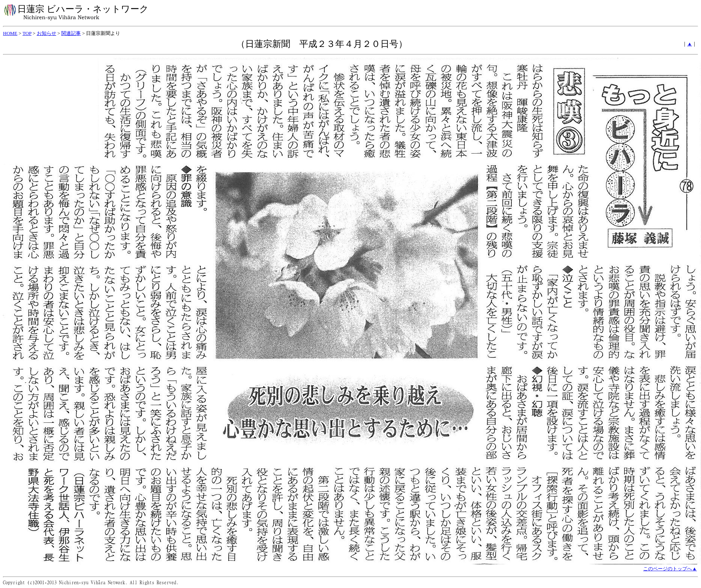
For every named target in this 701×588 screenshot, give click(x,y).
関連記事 (71, 33)
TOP (27, 33)
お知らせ (47, 33)
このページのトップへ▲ (670, 569)
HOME (10, 33)
